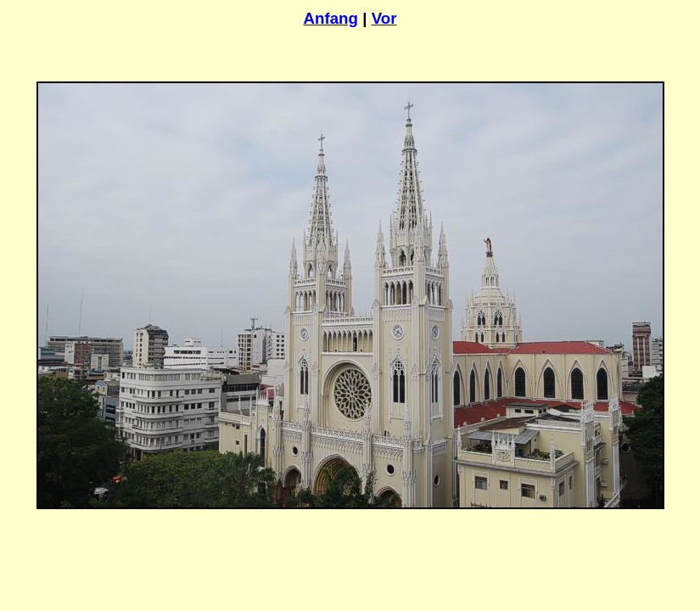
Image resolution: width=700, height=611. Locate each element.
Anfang (331, 18)
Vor (384, 18)
